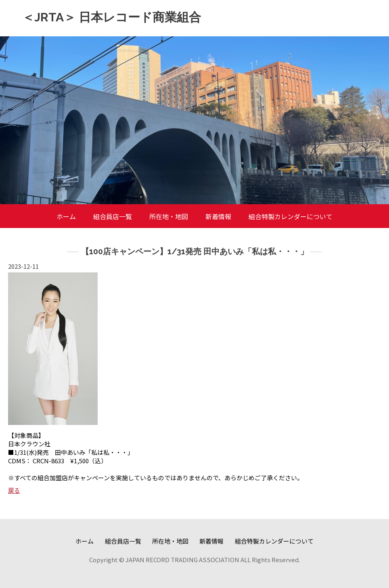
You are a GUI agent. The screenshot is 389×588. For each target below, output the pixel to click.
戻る (14, 490)
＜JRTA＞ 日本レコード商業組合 (112, 17)
